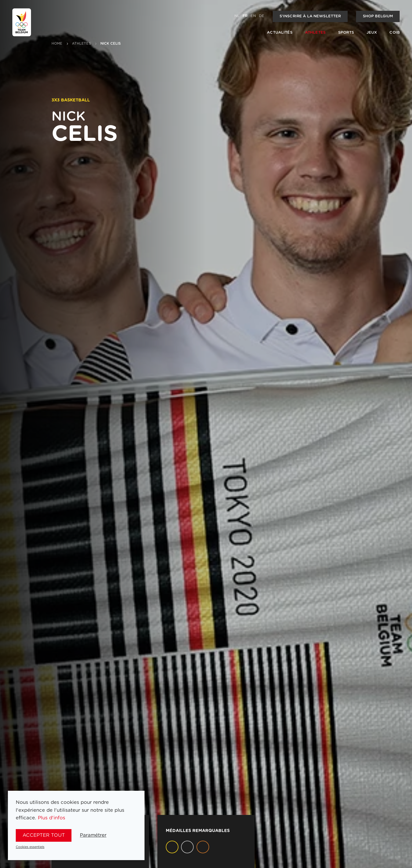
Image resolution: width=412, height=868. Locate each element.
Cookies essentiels (30, 847)
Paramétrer (93, 835)
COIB (395, 33)
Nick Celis (110, 44)
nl (237, 16)
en (253, 16)
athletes (81, 44)
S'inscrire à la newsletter (310, 16)
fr (245, 16)
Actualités (280, 33)
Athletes (315, 33)
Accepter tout (44, 835)
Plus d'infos (51, 818)
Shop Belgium (378, 16)
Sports (346, 33)
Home (57, 44)
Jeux (372, 33)
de (262, 16)
